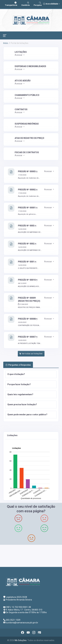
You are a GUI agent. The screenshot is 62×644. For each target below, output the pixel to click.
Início (6, 43)
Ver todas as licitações (31, 354)
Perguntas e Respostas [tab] (18, 365)
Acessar (20, 55)
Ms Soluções (21, 640)
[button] (31, 374)
